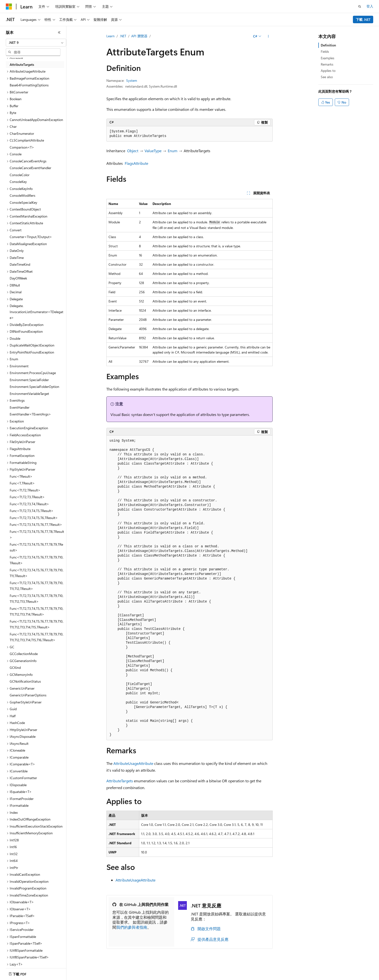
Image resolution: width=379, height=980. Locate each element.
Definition (328, 45)
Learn (110, 36)
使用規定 (318, 976)
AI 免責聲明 (196, 976)
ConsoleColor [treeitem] (20, 175)
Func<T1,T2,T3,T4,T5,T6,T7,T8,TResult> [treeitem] (37, 535)
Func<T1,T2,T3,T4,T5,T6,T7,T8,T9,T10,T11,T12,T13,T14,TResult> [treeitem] (36, 611)
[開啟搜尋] (360, 7)
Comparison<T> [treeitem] (22, 147)
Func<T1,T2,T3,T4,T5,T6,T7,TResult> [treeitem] (36, 524)
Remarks (327, 64)
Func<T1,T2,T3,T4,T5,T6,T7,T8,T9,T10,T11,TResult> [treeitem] (36, 573)
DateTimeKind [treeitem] (20, 264)
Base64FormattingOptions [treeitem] (29, 85)
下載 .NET (363, 19)
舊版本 (216, 976)
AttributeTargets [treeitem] (22, 64)
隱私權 (264, 976)
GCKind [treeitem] (15, 667)
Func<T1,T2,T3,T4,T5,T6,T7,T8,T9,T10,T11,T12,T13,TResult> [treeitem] (36, 599)
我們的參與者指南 (132, 927)
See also (327, 77)
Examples (328, 58)
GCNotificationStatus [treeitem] (25, 681)
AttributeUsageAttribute (133, 763)
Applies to (328, 71)
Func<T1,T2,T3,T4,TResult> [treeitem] (29, 504)
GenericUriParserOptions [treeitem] (28, 695)
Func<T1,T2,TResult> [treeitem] (25, 490)
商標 (334, 976)
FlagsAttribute (136, 163)
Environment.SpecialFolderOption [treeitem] (34, 387)
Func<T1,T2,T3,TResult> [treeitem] (27, 497)
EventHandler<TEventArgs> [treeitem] (30, 414)
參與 (249, 976)
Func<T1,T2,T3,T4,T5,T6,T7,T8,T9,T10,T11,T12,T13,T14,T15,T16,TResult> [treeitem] (36, 637)
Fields (325, 51)
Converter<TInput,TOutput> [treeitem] (31, 237)
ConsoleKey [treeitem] (18, 182)
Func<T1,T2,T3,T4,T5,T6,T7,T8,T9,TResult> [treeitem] (36, 547)
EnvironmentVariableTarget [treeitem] (29, 394)
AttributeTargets (120, 781)
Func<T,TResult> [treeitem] (22, 483)
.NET (123, 36)
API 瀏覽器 (139, 36)
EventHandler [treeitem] (20, 407)
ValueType (153, 151)
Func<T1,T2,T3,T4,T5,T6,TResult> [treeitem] (34, 518)
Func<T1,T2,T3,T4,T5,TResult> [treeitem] (32, 511)
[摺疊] (59, 32)
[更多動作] (268, 36)
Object (133, 151)
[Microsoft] (9, 7)
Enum (173, 151)
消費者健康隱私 (290, 976)
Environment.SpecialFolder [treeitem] (29, 380)
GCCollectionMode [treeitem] (24, 654)
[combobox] (36, 43)
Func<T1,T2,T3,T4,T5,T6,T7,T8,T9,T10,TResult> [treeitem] (36, 560)
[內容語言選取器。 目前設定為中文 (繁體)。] (19, 976)
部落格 (232, 976)
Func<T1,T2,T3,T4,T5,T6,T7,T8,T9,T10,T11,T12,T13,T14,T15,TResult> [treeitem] (36, 624)
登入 (370, 6)
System (132, 80)
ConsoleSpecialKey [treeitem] (23, 202)
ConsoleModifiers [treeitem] (22, 195)
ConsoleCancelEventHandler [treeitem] (30, 168)
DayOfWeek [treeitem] (18, 278)
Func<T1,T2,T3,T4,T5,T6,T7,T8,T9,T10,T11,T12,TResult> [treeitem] (36, 586)
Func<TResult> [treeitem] (21, 476)
